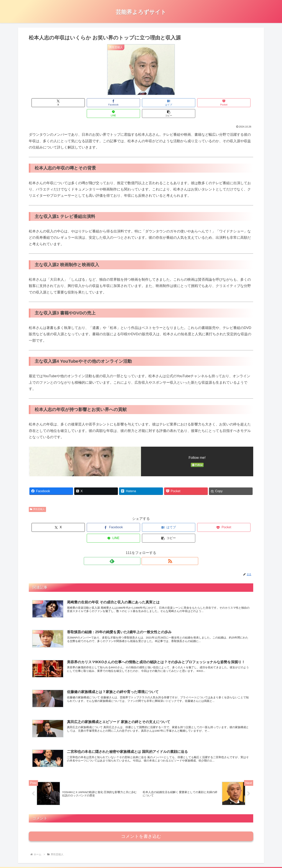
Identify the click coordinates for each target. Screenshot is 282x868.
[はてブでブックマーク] (122, 103)
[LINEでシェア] (197, 103)
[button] (235, 103)
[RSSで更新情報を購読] (146, 539)
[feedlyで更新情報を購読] (136, 539)
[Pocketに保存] (160, 103)
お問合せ (205, 856)
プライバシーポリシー (247, 856)
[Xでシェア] (47, 103)
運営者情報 (222, 856)
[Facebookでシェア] (85, 103)
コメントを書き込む (141, 815)
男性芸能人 (37, 498)
